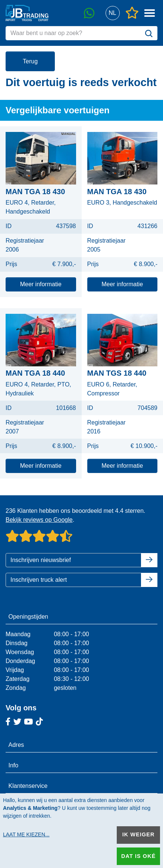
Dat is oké (138, 856)
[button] (112, 13)
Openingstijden (29, 617)
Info (14, 765)
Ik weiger (139, 834)
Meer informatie (41, 284)
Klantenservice (28, 786)
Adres (16, 745)
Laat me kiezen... (26, 834)
